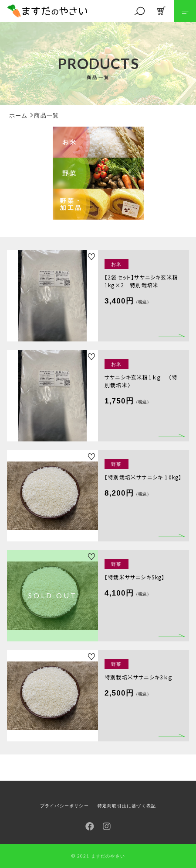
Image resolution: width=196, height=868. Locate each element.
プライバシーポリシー (64, 806)
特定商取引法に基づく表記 (127, 806)
